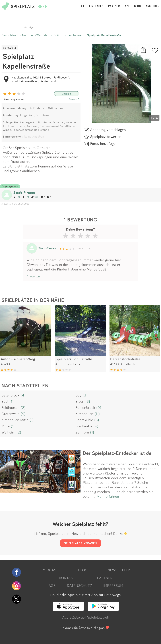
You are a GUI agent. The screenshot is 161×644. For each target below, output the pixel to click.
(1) (11, 401)
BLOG (138, 6)
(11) (97, 414)
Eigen (80, 401)
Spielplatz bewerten (106, 136)
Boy (79, 395)
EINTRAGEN (96, 6)
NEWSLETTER (119, 570)
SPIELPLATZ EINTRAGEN (80, 543)
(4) (23, 395)
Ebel (5, 401)
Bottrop (58, 35)
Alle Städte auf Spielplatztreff (86, 617)
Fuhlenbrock (85, 407)
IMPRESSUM (113, 585)
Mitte (6, 426)
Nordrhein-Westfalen (36, 35)
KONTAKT (67, 578)
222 (17, 197)
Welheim (8, 432)
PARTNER (114, 6)
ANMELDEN (153, 6)
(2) (23, 407)
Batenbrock (11, 395)
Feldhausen (75, 35)
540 (35, 197)
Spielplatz (10, 47)
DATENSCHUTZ (79, 585)
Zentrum (82, 432)
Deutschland (10, 35)
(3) (85, 395)
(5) (97, 420)
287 (26, 197)
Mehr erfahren (108, 496)
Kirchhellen (84, 414)
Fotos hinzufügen (104, 143)
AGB (52, 585)
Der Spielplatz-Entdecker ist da (117, 453)
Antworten (33, 276)
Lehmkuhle (84, 420)
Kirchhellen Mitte (15, 420)
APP (127, 6)
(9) (99, 407)
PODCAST (50, 570)
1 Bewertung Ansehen (14, 99)
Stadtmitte (84, 426)
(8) (88, 401)
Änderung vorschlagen (108, 130)
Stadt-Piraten (24, 193)
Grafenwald (11, 414)
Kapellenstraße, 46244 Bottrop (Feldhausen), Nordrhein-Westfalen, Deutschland (41, 79)
